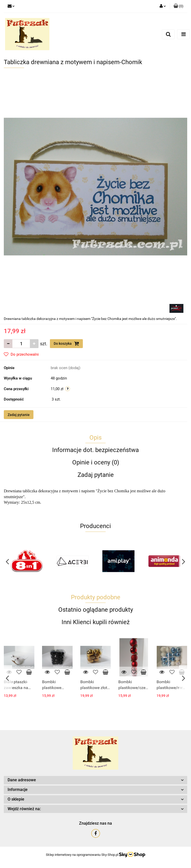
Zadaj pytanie (19, 415)
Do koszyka (66, 343)
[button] (178, 6)
